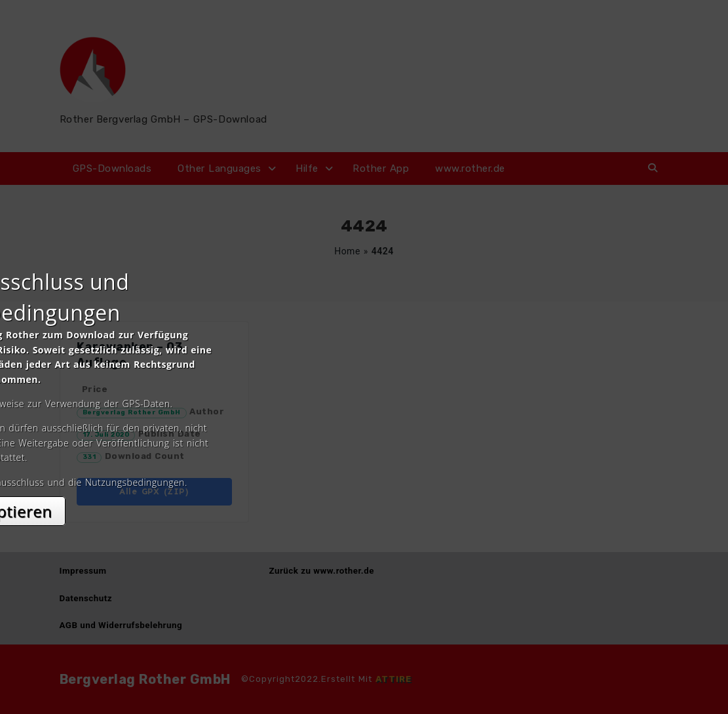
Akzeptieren (364, 474)
